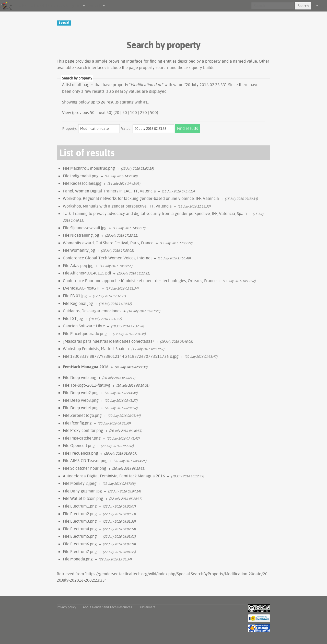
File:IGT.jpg (73, 318)
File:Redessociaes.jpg (82, 183)
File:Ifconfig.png (77, 423)
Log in (323, 6)
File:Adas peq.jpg (78, 266)
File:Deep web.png (80, 377)
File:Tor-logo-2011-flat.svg (87, 385)
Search (303, 6)
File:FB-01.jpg (75, 296)
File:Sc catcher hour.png (85, 468)
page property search (148, 67)
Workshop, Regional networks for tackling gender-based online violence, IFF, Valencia (141, 198)
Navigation (74, 6)
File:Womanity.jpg (79, 250)
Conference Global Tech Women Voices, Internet (107, 258)
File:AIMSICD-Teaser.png (85, 461)
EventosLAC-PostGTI (81, 288)
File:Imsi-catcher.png (82, 438)
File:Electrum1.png (80, 506)
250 (143, 112)
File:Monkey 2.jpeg (80, 483)
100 (133, 112)
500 (153, 112)
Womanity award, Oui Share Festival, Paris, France (108, 243)
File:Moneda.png (78, 559)
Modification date (146, 85)
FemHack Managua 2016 (86, 367)
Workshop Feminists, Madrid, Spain (94, 349)
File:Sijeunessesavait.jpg (85, 228)
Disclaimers (147, 607)
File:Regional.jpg (78, 303)
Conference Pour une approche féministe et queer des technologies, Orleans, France (140, 281)
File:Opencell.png (79, 445)
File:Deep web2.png (81, 393)
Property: (70, 129)
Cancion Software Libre (84, 326)
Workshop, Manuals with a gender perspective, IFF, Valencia (117, 206)
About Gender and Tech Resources (107, 607)
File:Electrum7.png (80, 551)
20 (117, 112)
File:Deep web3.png (81, 400)
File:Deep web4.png (81, 408)
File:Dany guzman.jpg (82, 491)
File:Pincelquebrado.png (85, 333)
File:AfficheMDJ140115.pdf (87, 273)
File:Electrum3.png (80, 521)
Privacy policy (66, 607)
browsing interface (126, 61)
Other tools (93, 6)
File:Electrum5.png (80, 536)
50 (125, 112)
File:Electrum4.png (80, 529)
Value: (126, 129)
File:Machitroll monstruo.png (89, 168)
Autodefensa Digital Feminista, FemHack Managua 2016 (114, 476)
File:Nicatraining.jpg (81, 235)
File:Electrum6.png (80, 544)
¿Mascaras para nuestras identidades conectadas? (108, 341)
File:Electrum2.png (80, 514)
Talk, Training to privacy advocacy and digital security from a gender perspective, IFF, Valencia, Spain (155, 213)
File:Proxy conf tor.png (83, 430)
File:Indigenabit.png (81, 176)
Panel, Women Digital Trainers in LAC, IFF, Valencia (109, 191)
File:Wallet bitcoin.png (83, 498)
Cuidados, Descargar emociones (92, 311)
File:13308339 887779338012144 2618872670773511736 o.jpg (121, 356)
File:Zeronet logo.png (82, 415)
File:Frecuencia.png (80, 453)
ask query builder (200, 67)
